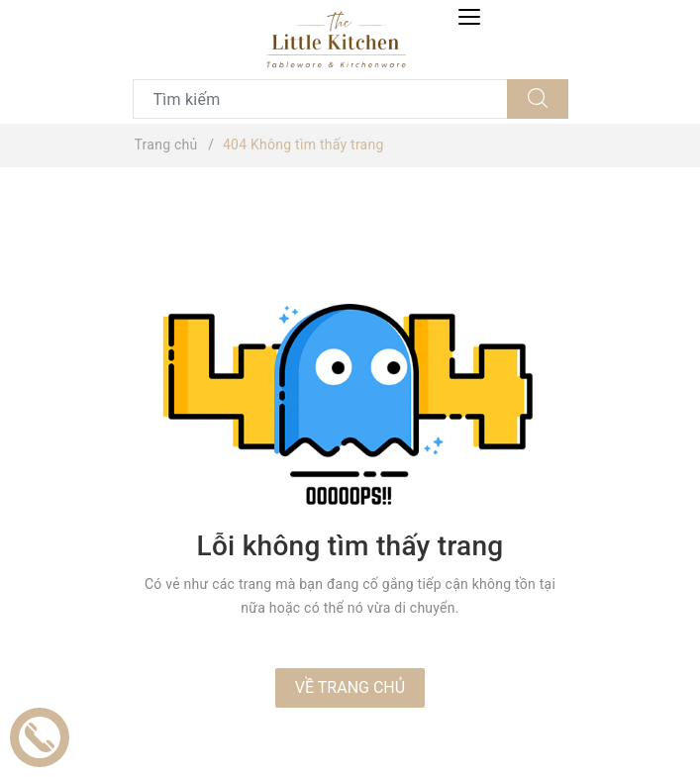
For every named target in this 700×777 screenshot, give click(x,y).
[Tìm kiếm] (538, 99)
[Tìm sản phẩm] (320, 99)
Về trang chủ (350, 687)
